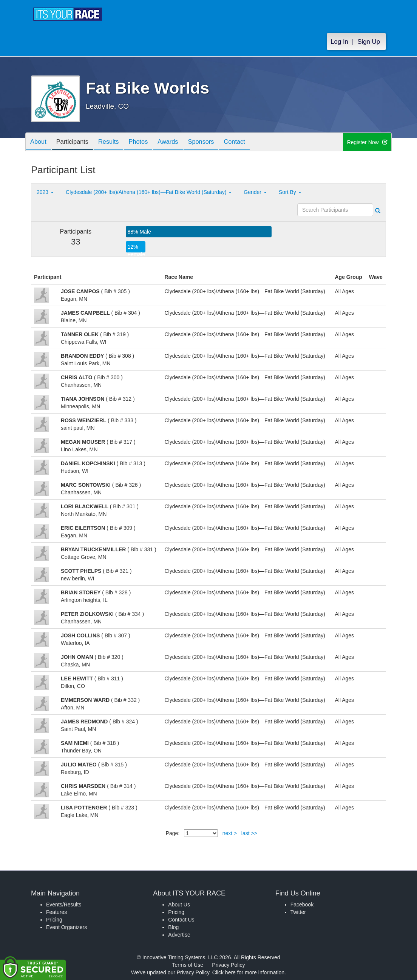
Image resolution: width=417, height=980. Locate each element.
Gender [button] (255, 192)
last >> (249, 833)
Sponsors (217, 142)
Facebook (302, 905)
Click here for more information (248, 972)
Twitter (298, 912)
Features (56, 912)
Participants (77, 142)
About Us (179, 905)
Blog (173, 927)
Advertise (179, 935)
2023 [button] (45, 192)
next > (230, 833)
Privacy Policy (228, 965)
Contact (253, 142)
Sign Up (369, 42)
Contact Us (181, 920)
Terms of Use (188, 965)
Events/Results (64, 905)
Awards (181, 142)
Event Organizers (66, 927)
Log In (339, 42)
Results (116, 142)
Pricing (54, 920)
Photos (148, 142)
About (40, 142)
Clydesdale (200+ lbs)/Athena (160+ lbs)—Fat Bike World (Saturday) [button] (149, 192)
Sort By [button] (290, 192)
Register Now (367, 142)
